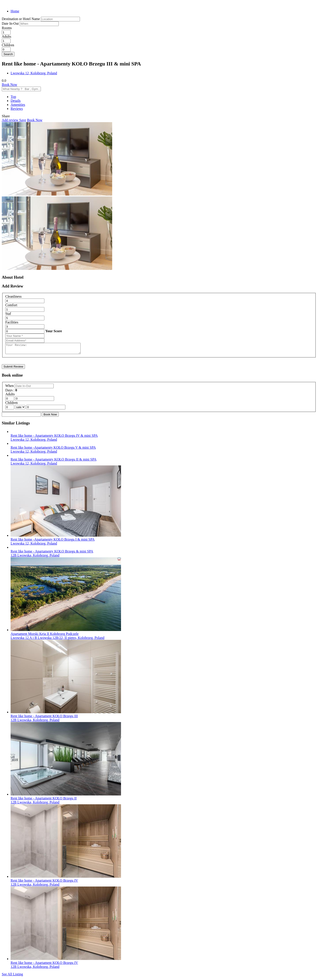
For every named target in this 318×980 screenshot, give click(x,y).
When (10, 388)
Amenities (18, 105)
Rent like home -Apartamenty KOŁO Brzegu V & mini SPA (53, 449)
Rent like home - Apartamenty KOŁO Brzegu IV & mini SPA (54, 438)
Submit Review (13, 369)
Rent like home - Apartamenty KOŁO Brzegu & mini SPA (52, 553)
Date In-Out (11, 23)
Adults (7, 36)
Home (15, 11)
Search (8, 54)
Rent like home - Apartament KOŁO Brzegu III (44, 718)
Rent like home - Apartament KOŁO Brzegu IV (44, 882)
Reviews (17, 109)
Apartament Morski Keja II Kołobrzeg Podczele (45, 636)
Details (16, 101)
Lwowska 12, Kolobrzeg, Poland (34, 73)
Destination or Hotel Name (21, 19)
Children (8, 45)
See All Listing (12, 976)
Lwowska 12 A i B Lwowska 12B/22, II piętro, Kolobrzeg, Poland (57, 640)
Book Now (9, 85)
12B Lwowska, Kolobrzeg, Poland (35, 557)
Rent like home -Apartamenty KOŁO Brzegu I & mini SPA (53, 541)
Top (13, 97)
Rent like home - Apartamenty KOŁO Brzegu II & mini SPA (54, 461)
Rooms (7, 28)
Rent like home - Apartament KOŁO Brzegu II (44, 800)
